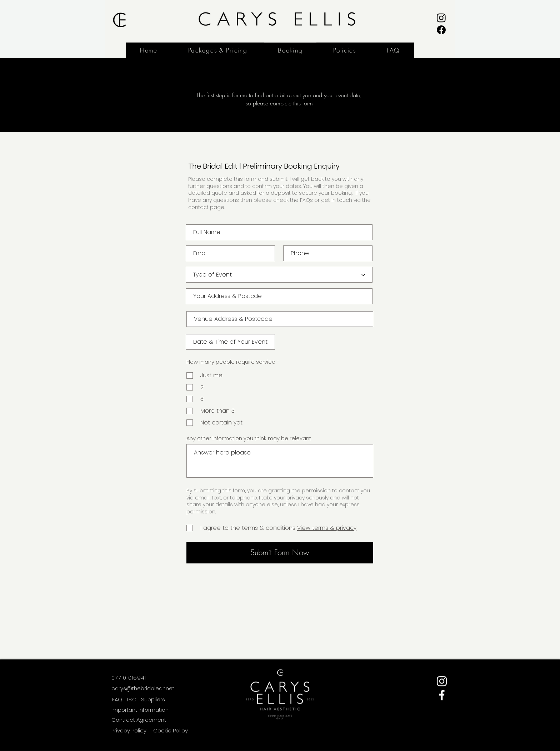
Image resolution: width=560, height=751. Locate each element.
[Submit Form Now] (280, 553)
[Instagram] (441, 18)
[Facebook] (441, 30)
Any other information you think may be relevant (249, 438)
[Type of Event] (279, 275)
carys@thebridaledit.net (143, 688)
